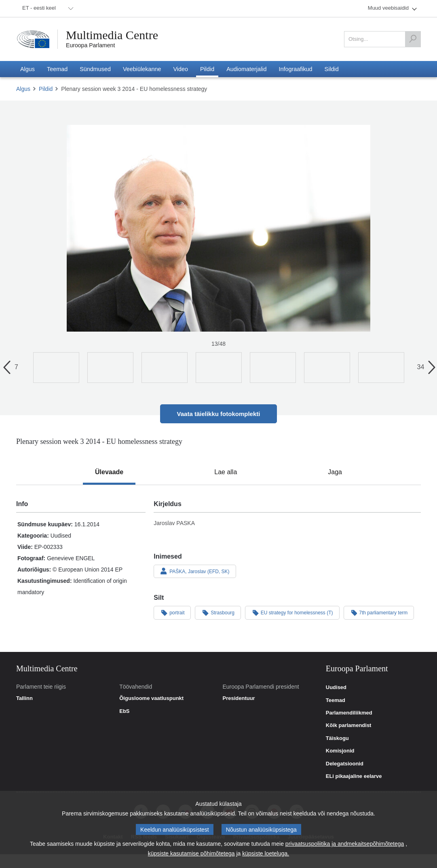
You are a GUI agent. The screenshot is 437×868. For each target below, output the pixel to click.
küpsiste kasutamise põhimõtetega (191, 853)
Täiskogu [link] (337, 738)
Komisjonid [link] (340, 751)
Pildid (46, 89)
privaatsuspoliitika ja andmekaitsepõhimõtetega (345, 844)
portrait (172, 612)
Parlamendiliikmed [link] (349, 713)
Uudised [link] (336, 687)
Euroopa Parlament (90, 45)
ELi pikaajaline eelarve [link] (354, 776)
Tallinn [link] (24, 698)
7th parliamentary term (379, 612)
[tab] (109, 472)
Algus (23, 89)
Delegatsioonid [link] (345, 764)
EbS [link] (124, 711)
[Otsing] (413, 39)
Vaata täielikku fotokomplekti (219, 414)
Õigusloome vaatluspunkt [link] (151, 698)
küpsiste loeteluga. (266, 853)
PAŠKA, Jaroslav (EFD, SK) (195, 571)
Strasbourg (218, 612)
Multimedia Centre (112, 35)
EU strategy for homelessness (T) (292, 612)
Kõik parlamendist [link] (349, 725)
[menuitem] (46, 8)
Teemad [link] (336, 700)
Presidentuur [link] (239, 698)
